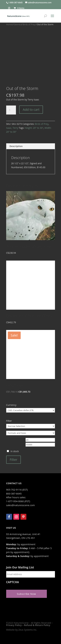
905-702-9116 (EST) (17, 490)
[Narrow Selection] (31, 426)
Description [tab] (16, 146)
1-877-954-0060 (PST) (18, 501)
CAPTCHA (13, 582)
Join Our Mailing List (20, 567)
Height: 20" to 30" (34, 128)
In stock (15, 451)
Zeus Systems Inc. (28, 630)
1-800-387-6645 (16, 3)
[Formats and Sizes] (31, 433)
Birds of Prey (29, 24)
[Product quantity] (11, 110)
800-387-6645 (14, 494)
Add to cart (31, 110)
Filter (14, 460)
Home (9, 24)
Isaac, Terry (12, 128)
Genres (17, 24)
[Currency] (31, 410)
